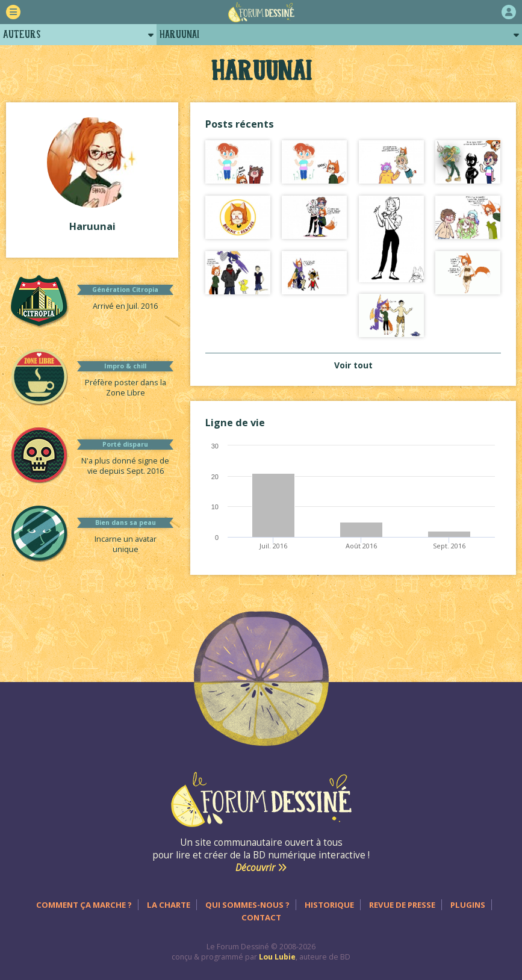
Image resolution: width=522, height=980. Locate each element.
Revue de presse (402, 905)
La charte (169, 905)
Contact (261, 917)
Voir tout (353, 365)
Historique (329, 905)
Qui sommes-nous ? (247, 905)
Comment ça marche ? (84, 905)
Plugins (468, 905)
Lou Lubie (277, 957)
